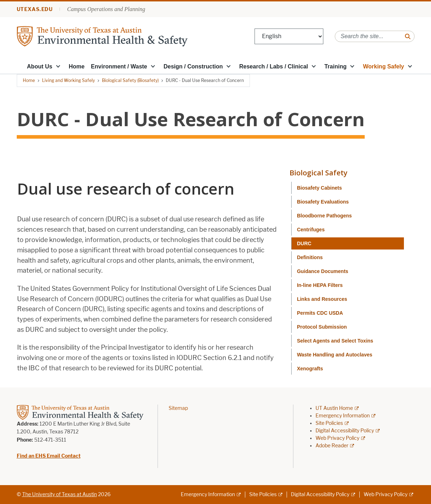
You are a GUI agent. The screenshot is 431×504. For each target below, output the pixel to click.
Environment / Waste (119, 66)
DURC (304, 243)
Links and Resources (322, 299)
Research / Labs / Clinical (274, 66)
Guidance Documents (323, 271)
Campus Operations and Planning (106, 9)
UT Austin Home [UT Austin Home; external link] (334, 408)
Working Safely (383, 66)
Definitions (310, 257)
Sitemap (178, 408)
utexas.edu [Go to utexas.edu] (35, 9)
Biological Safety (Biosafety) (130, 80)
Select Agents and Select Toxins (335, 341)
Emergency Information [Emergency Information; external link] (343, 416)
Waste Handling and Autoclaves (335, 355)
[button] (58, 66)
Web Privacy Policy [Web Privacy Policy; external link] (337, 438)
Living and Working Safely (68, 80)
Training (335, 66)
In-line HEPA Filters (320, 285)
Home (77, 66)
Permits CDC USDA (320, 313)
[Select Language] (289, 37)
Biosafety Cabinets (319, 188)
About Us (40, 66)
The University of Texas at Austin (60, 495)
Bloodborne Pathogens (324, 216)
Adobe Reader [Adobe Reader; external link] (332, 446)
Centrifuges (311, 230)
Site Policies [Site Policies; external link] (329, 423)
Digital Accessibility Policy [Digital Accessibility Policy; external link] (345, 431)
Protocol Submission (322, 327)
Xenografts (310, 369)
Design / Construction (193, 66)
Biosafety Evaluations (323, 202)
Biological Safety (319, 173)
